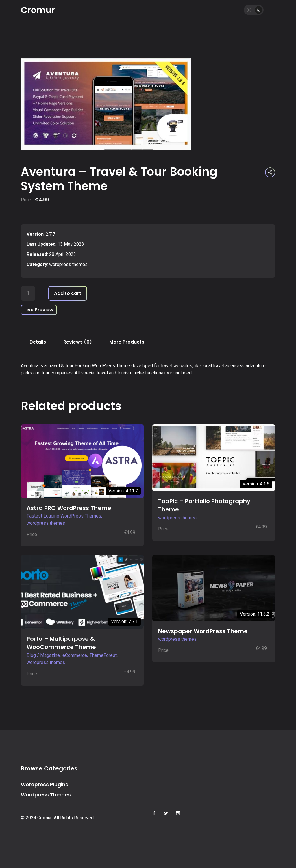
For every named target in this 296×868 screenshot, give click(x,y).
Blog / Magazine (43, 655)
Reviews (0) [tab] (78, 342)
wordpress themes (68, 265)
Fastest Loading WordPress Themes (64, 516)
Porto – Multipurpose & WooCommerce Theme (61, 643)
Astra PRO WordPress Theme (69, 508)
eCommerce (75, 655)
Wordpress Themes (46, 795)
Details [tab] (38, 342)
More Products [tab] (127, 342)
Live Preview (39, 310)
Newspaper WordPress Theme (203, 631)
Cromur (38, 10)
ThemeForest (103, 655)
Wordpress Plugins (45, 785)
